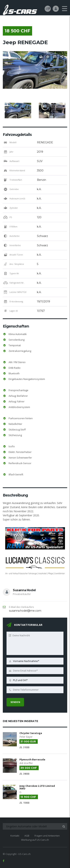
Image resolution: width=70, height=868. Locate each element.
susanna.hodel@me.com (25, 611)
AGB (27, 836)
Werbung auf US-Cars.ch (35, 840)
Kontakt (15, 836)
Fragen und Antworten (47, 836)
